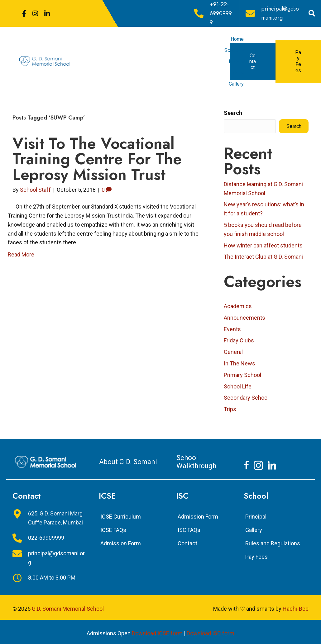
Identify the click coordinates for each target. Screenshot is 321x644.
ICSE (234, 61)
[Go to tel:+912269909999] (214, 13)
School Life (238, 386)
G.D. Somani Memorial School (68, 609)
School (232, 50)
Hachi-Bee (296, 609)
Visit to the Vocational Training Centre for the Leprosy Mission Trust (97, 159)
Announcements (244, 318)
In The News (240, 363)
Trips (230, 409)
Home (237, 39)
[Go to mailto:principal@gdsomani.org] (274, 13)
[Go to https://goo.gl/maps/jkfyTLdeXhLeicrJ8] (49, 518)
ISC (235, 73)
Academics (238, 306)
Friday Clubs (239, 340)
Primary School (242, 375)
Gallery (236, 84)
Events (232, 329)
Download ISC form (211, 633)
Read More (21, 254)
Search (233, 113)
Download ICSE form (157, 633)
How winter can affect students (263, 245)
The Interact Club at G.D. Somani (263, 257)
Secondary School (246, 398)
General (233, 352)
